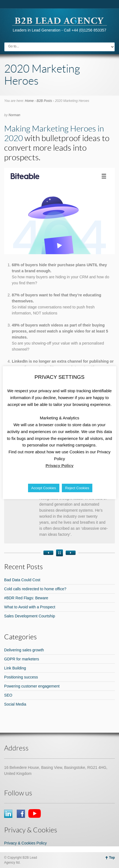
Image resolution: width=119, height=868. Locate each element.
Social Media (15, 704)
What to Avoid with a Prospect (30, 607)
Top (112, 858)
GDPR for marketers (22, 659)
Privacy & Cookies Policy (25, 843)
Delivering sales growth (24, 650)
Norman (14, 115)
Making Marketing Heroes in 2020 (54, 133)
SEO (8, 695)
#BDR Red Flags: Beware (26, 598)
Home (29, 101)
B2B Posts (44, 101)
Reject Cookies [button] (77, 488)
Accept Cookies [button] (44, 488)
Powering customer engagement (32, 686)
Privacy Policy (60, 465)
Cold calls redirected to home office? (35, 589)
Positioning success (21, 677)
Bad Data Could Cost (22, 580)
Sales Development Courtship (30, 616)
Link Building (15, 668)
